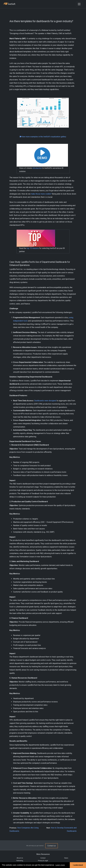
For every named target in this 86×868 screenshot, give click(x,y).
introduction (37, 168)
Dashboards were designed (45, 401)
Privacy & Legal (43, 861)
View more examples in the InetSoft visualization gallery (43, 137)
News (66, 858)
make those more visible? (41, 194)
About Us (20, 858)
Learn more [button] (60, 865)
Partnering (20, 861)
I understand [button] (78, 865)
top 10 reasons (33, 248)
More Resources (43, 854)
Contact (43, 858)
